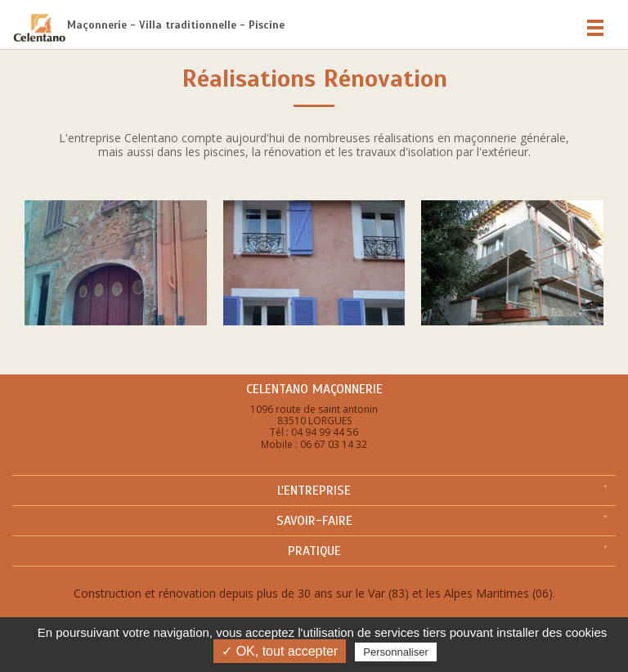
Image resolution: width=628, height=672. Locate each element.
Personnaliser (396, 652)
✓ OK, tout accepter (280, 651)
